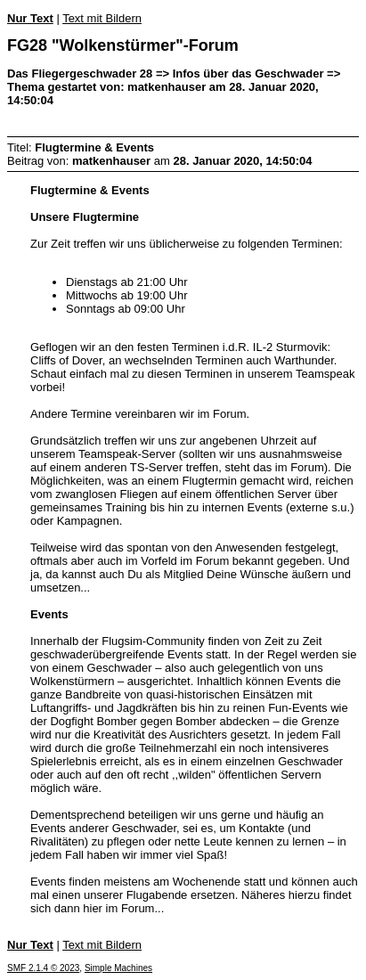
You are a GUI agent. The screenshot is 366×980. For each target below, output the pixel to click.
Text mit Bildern (102, 18)
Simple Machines (118, 968)
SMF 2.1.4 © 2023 (43, 968)
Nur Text (30, 18)
